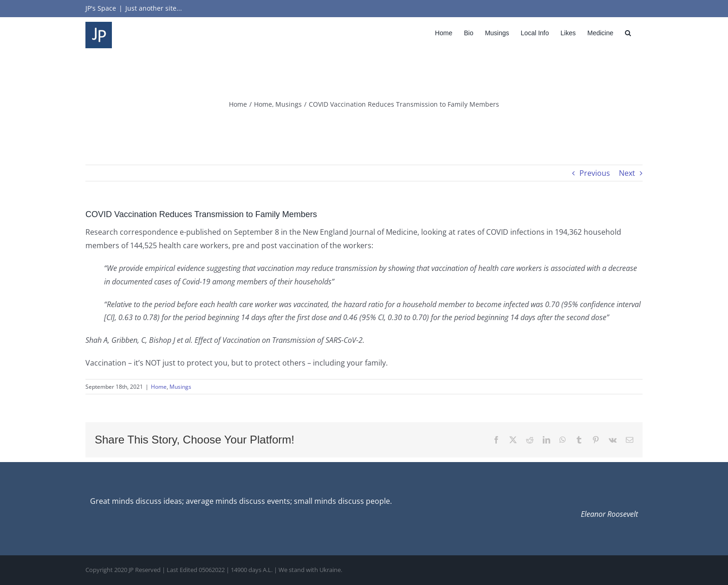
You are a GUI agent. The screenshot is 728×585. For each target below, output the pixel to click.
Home (159, 387)
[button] (628, 33)
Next (627, 173)
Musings (180, 387)
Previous (595, 173)
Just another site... (154, 8)
